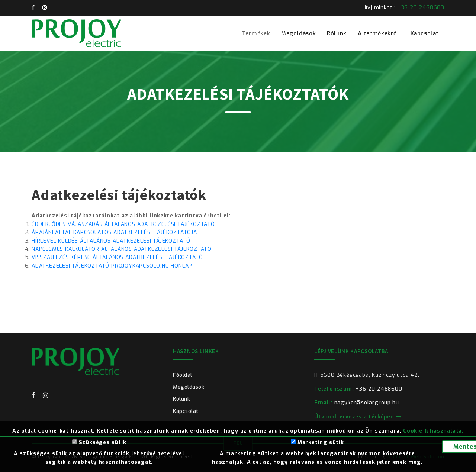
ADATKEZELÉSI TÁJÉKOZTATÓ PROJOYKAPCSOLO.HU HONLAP (112, 266)
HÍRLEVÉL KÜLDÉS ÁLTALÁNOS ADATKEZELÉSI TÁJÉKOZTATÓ (111, 241)
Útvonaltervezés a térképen (358, 417)
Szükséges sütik (99, 442)
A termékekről (379, 33)
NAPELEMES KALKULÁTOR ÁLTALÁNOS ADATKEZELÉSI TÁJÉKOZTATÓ (122, 249)
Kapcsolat (425, 33)
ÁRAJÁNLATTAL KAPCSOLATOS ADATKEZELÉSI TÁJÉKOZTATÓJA (114, 232)
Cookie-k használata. (433, 431)
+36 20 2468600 (358, 389)
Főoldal (183, 375)
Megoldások (298, 33)
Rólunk (337, 33)
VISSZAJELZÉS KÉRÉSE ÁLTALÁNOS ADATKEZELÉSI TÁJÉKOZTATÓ (117, 257)
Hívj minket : (403, 8)
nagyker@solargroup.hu (356, 403)
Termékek (256, 33)
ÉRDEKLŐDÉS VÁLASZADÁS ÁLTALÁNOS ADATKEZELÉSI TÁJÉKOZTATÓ (123, 224)
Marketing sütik (317, 442)
